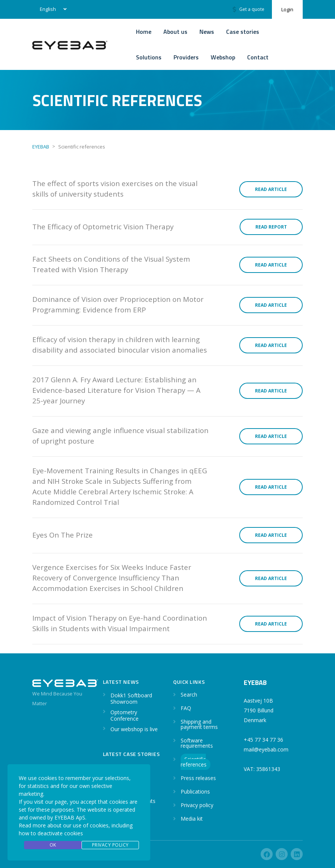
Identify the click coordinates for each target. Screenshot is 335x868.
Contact (258, 57)
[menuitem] (52, 9)
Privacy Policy (110, 845)
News (207, 32)
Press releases (198, 778)
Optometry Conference (124, 715)
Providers (186, 57)
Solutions (149, 57)
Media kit (192, 819)
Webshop (223, 57)
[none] (52, 9)
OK (53, 845)
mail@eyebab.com (266, 749)
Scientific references (194, 762)
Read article (271, 189)
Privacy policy (197, 805)
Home (144, 32)
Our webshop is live (134, 729)
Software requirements (197, 743)
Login (287, 9)
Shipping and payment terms (199, 724)
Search (189, 695)
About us (175, 32)
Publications (195, 792)
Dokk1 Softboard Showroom (131, 698)
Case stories (243, 32)
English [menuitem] (48, 9)
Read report (271, 227)
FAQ (186, 708)
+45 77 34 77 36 (263, 740)
